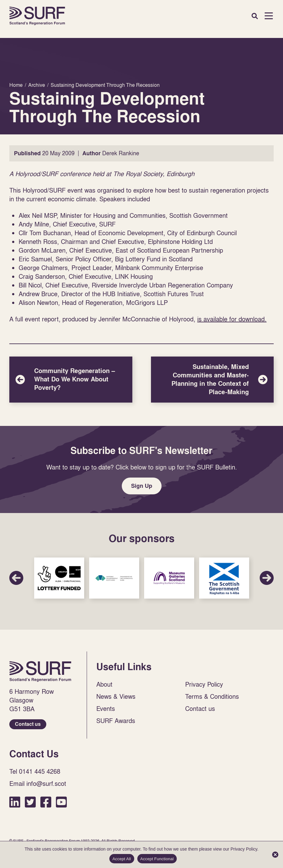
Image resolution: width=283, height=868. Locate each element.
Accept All (122, 859)
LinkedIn (15, 802)
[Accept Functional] (275, 855)
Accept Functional (157, 859)
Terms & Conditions (212, 696)
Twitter (30, 802)
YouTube (61, 802)
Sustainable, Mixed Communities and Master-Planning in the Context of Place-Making (212, 380)
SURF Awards (116, 721)
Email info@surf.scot (38, 783)
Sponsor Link (59, 578)
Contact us (28, 724)
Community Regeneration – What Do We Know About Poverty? (71, 380)
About (104, 684)
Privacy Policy (204, 684)
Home (37, 16)
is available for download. (232, 319)
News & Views (116, 696)
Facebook (46, 802)
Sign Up (142, 486)
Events (106, 708)
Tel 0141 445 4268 (35, 771)
